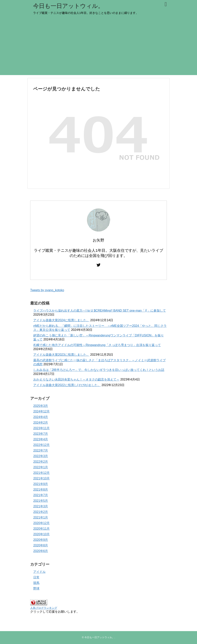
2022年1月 (41, 467)
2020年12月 (41, 523)
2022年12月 (41, 445)
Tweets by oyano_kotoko (47, 290)
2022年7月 (41, 450)
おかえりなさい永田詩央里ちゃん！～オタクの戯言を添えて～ (76, 379)
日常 (36, 577)
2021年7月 (41, 495)
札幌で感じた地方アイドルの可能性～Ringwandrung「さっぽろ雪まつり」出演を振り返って (97, 345)
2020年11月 (41, 529)
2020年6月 (41, 551)
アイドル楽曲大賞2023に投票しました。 (61, 355)
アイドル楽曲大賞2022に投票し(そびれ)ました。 (67, 385)
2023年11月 (41, 428)
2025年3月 (41, 406)
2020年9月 (41, 540)
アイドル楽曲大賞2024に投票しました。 (61, 320)
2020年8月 (41, 545)
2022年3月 (41, 456)
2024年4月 (41, 417)
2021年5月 (41, 501)
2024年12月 (41, 411)
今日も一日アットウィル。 (68, 6)
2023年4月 (41, 439)
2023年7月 (41, 434)
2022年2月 (41, 462)
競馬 (36, 583)
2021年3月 (41, 506)
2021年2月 (41, 512)
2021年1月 (41, 517)
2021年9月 (41, 484)
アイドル (39, 572)
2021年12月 (41, 473)
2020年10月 (41, 534)
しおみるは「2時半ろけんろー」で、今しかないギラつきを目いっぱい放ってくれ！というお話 (99, 370)
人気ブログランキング (44, 608)
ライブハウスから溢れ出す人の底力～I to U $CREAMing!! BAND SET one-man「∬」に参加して (100, 311)
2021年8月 (41, 490)
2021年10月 (41, 478)
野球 (36, 588)
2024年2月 (41, 423)
